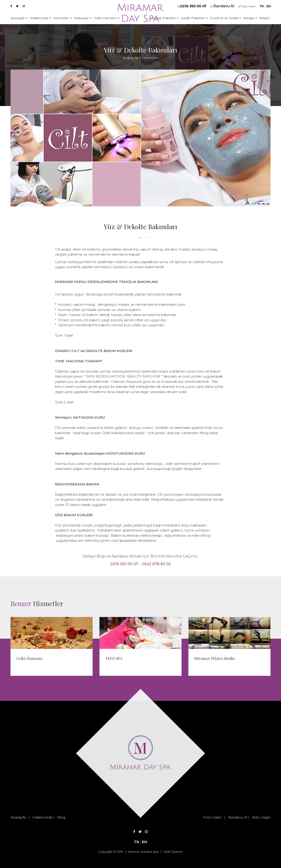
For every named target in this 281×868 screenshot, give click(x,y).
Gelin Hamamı (107, 18)
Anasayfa (19, 18)
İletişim (265, 18)
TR (262, 6)
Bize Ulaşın (261, 817)
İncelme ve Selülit (226, 18)
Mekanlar (83, 18)
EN (269, 6)
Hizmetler (63, 18)
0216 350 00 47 (193, 6)
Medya (250, 18)
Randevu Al (238, 817)
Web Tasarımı (173, 852)
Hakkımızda (40, 18)
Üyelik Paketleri (194, 18)
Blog (61, 817)
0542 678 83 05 (156, 564)
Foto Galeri (247, 6)
